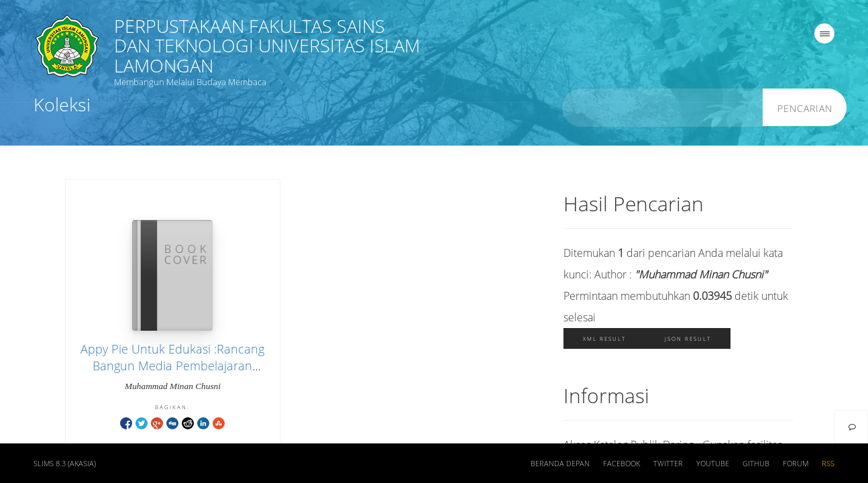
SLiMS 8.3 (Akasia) (65, 464)
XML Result (604, 338)
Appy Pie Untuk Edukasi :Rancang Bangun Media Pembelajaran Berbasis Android (172, 366)
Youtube (713, 464)
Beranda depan (560, 464)
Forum (796, 464)
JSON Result (688, 338)
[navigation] (824, 34)
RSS (828, 464)
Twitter (668, 464)
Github (756, 464)
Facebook (621, 464)
